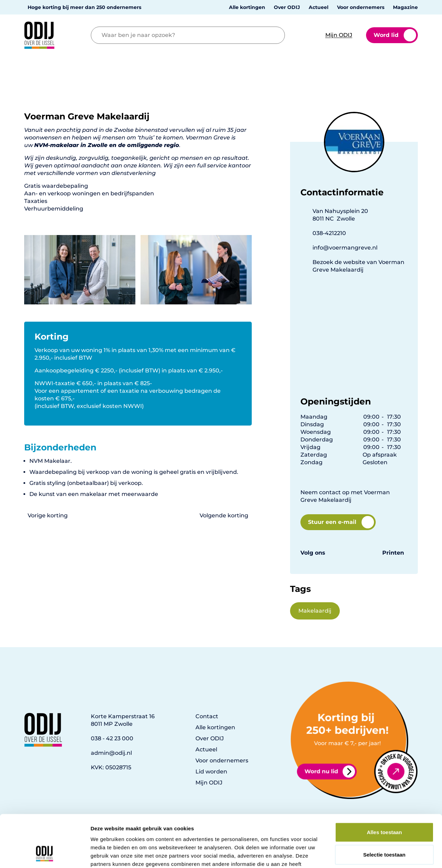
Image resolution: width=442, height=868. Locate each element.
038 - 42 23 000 (112, 738)
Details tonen (373, 854)
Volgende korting (224, 515)
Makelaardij (315, 611)
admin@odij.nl (111, 753)
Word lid (395, 35)
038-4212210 (329, 233)
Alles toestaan (384, 786)
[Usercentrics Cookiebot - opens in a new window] (45, 855)
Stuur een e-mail (341, 522)
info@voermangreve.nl (345, 248)
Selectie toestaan (385, 809)
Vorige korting (48, 515)
